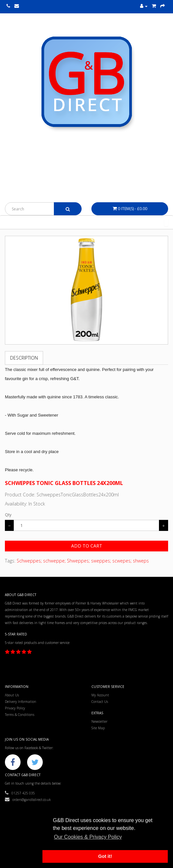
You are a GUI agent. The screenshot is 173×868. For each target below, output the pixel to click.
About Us (12, 695)
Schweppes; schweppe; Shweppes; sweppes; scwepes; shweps (83, 561)
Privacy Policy (15, 708)
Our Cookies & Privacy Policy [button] (88, 837)
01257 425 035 (20, 793)
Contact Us (100, 702)
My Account (100, 695)
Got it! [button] (105, 856)
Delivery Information (21, 702)
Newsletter (99, 721)
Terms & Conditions (20, 715)
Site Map (98, 728)
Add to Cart (87, 546)
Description (24, 358)
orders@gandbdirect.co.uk (28, 800)
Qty (8, 515)
